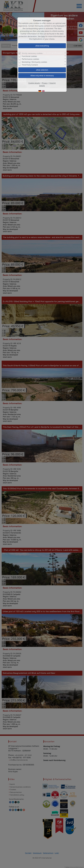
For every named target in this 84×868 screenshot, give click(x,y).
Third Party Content (30, 65)
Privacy (45, 83)
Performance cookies (30, 59)
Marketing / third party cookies (34, 62)
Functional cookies (29, 56)
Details (42, 86)
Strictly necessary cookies (32, 53)
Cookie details (34, 83)
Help (43, 36)
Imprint (53, 83)
